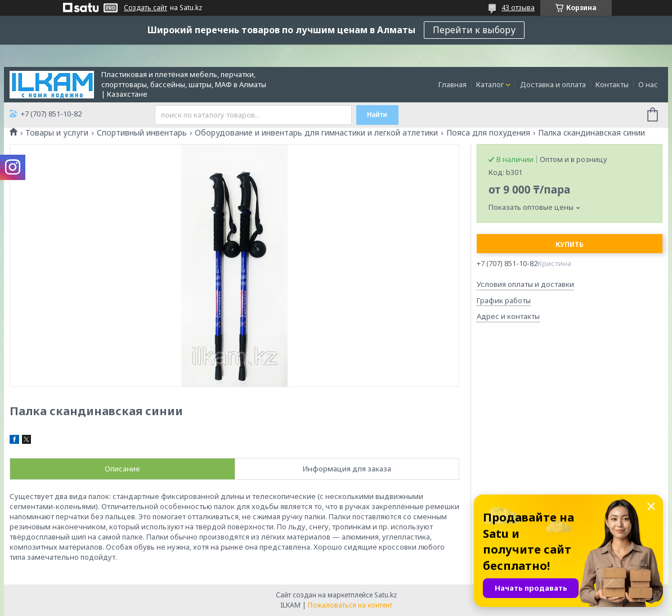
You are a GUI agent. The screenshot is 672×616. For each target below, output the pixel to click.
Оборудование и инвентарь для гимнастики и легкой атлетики (316, 133)
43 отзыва (518, 8)
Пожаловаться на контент (350, 605)
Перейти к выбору (474, 30)
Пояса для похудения (488, 133)
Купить (570, 244)
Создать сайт (145, 8)
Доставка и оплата (553, 84)
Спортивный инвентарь (142, 133)
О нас (648, 84)
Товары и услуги (57, 133)
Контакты (612, 84)
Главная (453, 84)
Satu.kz (386, 595)
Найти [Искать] (377, 115)
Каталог (490, 84)
